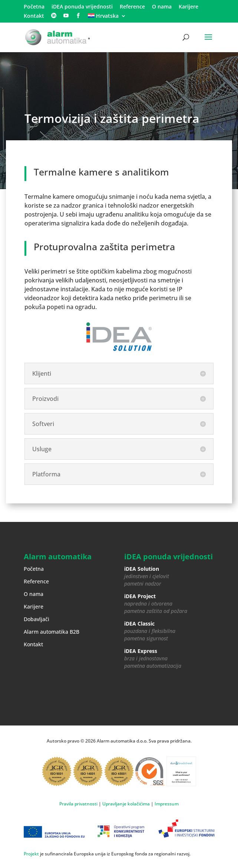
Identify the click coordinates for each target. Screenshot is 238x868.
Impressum (167, 804)
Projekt (31, 854)
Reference (132, 7)
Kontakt (34, 16)
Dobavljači (37, 619)
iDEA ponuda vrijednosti (82, 7)
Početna (34, 7)
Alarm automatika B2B (52, 632)
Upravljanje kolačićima (126, 804)
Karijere (189, 7)
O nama (162, 7)
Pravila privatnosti (78, 804)
